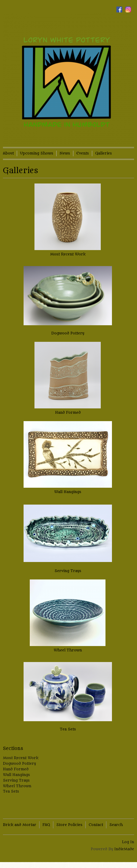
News (65, 153)
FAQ (46, 825)
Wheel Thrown (68, 650)
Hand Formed (68, 412)
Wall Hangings (68, 492)
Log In (128, 842)
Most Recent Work (68, 254)
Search (116, 825)
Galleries (104, 153)
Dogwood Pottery (68, 333)
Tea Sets (68, 729)
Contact (96, 825)
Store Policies (69, 825)
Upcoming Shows (37, 153)
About (8, 153)
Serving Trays (68, 571)
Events (83, 153)
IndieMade (124, 849)
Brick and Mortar (20, 825)
